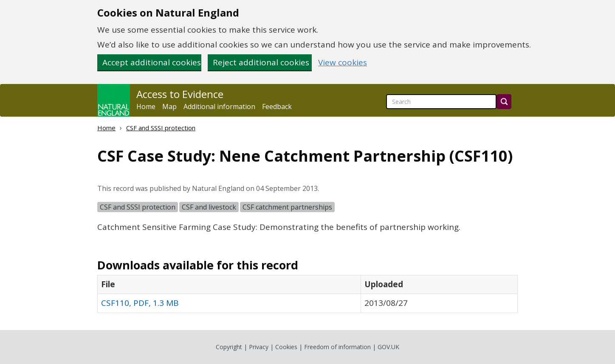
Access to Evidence (180, 94)
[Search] (504, 102)
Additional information (219, 106)
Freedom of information (337, 347)
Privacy (259, 347)
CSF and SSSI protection (161, 128)
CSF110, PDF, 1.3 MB (140, 303)
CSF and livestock (209, 207)
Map (169, 106)
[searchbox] (441, 102)
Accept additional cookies (152, 62)
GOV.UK (388, 347)
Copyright (229, 347)
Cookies (286, 347)
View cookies (343, 63)
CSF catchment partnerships (287, 207)
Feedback (277, 106)
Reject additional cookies (261, 62)
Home (146, 106)
